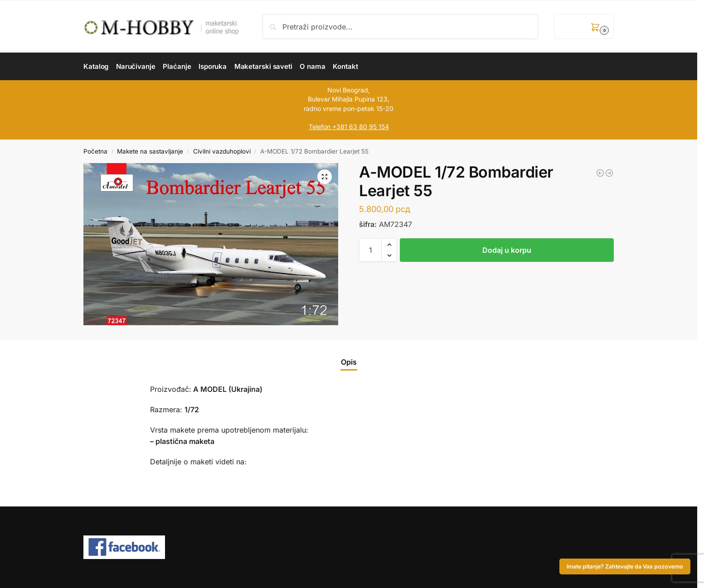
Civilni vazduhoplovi (222, 151)
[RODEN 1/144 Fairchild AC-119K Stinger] (609, 173)
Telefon (320, 127)
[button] (584, 27)
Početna (95, 151)
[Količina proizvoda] (370, 250)
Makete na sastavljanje (150, 151)
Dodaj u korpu (507, 250)
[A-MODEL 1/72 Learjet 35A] (600, 173)
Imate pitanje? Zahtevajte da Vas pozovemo (625, 566)
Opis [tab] (349, 362)
